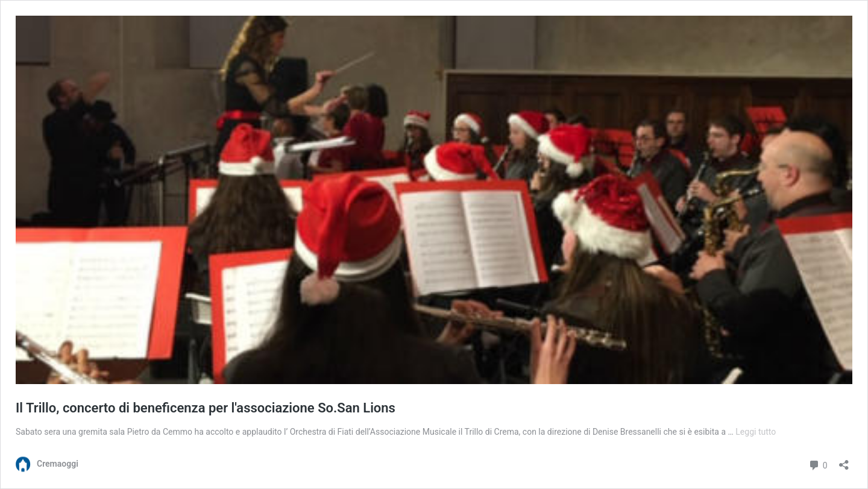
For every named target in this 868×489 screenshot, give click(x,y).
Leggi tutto (756, 432)
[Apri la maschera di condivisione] (844, 461)
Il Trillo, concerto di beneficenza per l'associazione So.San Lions (206, 408)
